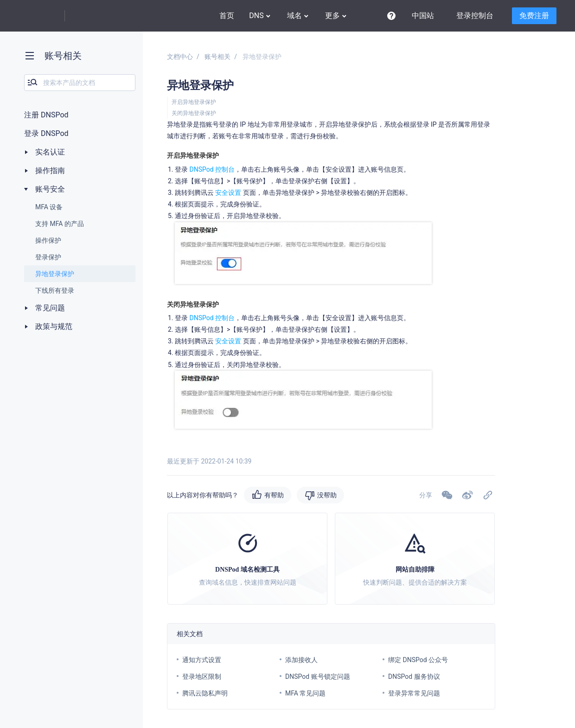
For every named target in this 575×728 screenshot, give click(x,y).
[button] (467, 495)
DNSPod (95, 16)
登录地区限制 (202, 676)
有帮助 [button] (274, 495)
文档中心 (180, 57)
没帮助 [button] (327, 495)
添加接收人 (301, 660)
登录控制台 (475, 16)
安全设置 (228, 193)
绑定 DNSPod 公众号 (418, 660)
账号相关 (217, 57)
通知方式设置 (202, 660)
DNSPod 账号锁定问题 (318, 676)
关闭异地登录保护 (194, 113)
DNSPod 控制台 (212, 169)
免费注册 (534, 16)
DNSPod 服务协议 (414, 676)
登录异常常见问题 (414, 693)
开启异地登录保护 (194, 102)
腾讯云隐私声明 (205, 693)
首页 (227, 16)
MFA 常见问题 (305, 693)
